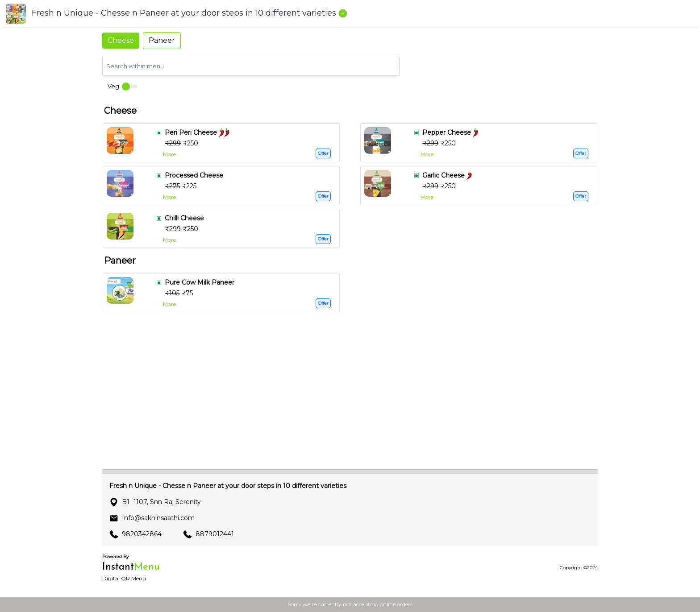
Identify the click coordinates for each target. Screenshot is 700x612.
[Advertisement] (350, 400)
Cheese (121, 40)
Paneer (162, 40)
